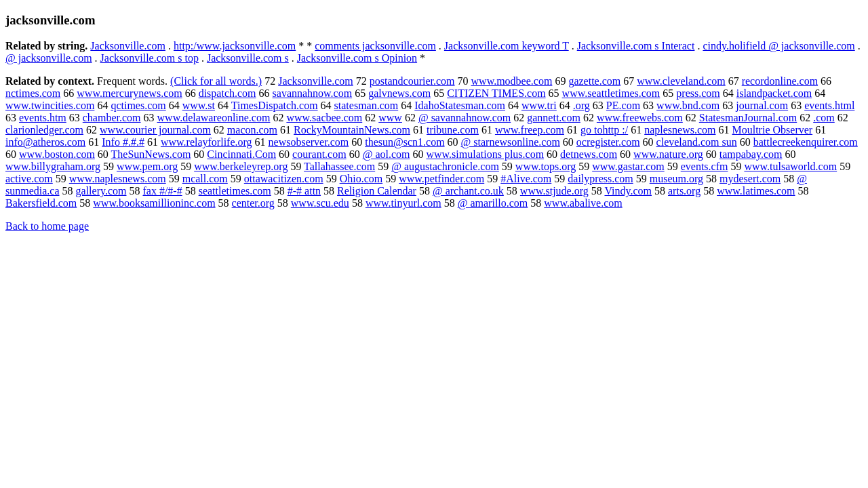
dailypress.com (600, 179)
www (390, 118)
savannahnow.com (313, 93)
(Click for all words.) (216, 81)
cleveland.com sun (697, 142)
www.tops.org (546, 166)
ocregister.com (608, 142)
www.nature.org (668, 154)
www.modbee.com (512, 81)
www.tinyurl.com (403, 203)
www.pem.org (147, 166)
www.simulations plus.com (485, 154)
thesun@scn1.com (405, 142)
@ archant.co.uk (468, 191)
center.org (253, 203)
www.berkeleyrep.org (241, 166)
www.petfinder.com (441, 179)
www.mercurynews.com (129, 93)
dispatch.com (228, 93)
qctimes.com (138, 105)
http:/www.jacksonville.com (235, 46)
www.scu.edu (320, 203)
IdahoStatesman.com (460, 105)
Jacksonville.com (128, 46)
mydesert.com (750, 179)
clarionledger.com (44, 130)
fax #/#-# (162, 191)
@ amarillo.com (493, 203)
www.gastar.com (628, 166)
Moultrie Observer (773, 130)
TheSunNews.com (151, 154)
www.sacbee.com (324, 118)
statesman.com (367, 105)
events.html (829, 105)
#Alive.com (526, 179)
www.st (199, 105)
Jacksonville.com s (248, 58)
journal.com (762, 105)
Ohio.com (361, 179)
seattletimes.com (235, 191)
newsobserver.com (309, 142)
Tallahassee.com (339, 166)
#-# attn (304, 191)
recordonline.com (780, 81)
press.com (698, 93)
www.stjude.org (554, 191)
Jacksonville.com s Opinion (357, 58)
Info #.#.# (123, 142)
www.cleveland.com (681, 81)
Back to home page (47, 226)
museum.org (676, 179)
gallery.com (101, 191)
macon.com (252, 130)
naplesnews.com (680, 130)
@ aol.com (387, 154)
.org (581, 105)
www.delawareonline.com (214, 118)
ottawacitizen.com (284, 179)
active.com (29, 179)
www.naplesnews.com (118, 179)
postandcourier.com (412, 81)
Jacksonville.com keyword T (507, 46)
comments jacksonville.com (375, 46)
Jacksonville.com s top (150, 58)
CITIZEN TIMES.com (496, 93)
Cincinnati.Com (241, 154)
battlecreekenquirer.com (806, 142)
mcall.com (205, 179)
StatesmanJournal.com (748, 118)
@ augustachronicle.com (445, 166)
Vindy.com (628, 191)
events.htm (43, 118)
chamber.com (112, 118)
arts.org (684, 191)
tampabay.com (751, 154)
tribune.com (453, 130)
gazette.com (594, 81)
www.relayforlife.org (206, 142)
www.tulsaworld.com (790, 166)
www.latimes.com (756, 191)
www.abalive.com (583, 203)
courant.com (319, 154)
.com (824, 118)
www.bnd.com (688, 105)
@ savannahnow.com (465, 118)
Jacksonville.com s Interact (636, 46)
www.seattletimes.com (611, 93)
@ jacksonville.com (49, 58)
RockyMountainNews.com (352, 130)
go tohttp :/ (604, 130)
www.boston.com (57, 154)
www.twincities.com (50, 105)
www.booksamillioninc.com (154, 203)
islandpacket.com (774, 93)
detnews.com (589, 154)
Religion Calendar (377, 191)
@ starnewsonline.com (511, 142)
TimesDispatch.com (275, 105)
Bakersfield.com (41, 203)
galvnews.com (399, 93)
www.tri (539, 105)
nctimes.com (33, 93)
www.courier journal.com (155, 130)
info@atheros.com (45, 142)
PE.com (623, 105)
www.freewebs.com (640, 118)
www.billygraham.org (53, 166)
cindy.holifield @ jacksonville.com (778, 46)
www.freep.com (530, 130)
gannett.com (554, 118)
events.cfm (705, 166)
